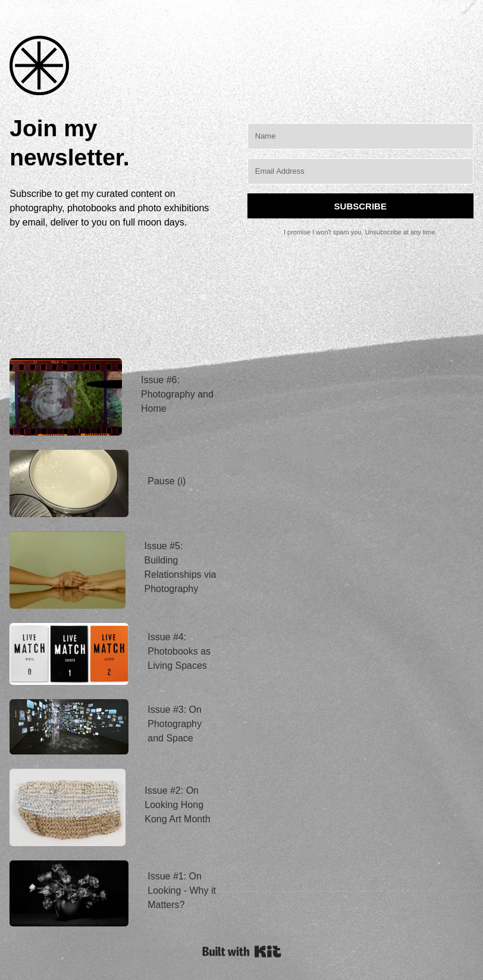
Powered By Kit (242, 951)
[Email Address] (360, 171)
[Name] (360, 136)
